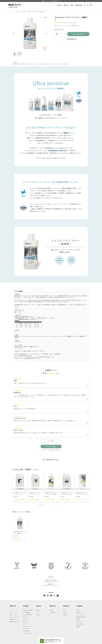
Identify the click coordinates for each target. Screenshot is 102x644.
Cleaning (28, 609)
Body (26, 616)
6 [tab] (55, 504)
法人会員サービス (80, 616)
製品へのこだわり (13, 609)
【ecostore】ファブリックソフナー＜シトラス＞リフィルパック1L (82, 493)
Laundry (28, 604)
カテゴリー (18, 12)
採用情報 (78, 620)
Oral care (28, 620)
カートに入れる (80, 34)
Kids (26, 613)
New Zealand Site (80, 618)
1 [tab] (42, 504)
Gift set (28, 627)
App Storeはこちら (56, 639)
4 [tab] (50, 504)
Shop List (51, 604)
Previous (11, 488)
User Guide (39, 604)
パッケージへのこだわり (14, 611)
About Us (66, 5)
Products (59, 5)
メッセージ (12, 604)
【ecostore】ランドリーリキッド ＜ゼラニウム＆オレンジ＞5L (67, 493)
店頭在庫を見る (73, 39)
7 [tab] (57, 504)
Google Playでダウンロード (45, 639)
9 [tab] (61, 504)
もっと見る (51, 441)
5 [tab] (52, 504)
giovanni (79, 643)
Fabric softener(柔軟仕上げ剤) (38, 12)
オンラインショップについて (51, 573)
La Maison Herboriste (65, 643)
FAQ (37, 607)
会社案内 (78, 604)
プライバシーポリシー (80, 609)
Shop (72, 5)
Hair (26, 618)
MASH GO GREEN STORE (26, 643)
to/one (47, 643)
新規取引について (51, 578)
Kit (27, 625)
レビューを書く (52, 446)
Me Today (74, 643)
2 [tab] (46, 504)
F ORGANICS (53, 643)
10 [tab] (63, 504)
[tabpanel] (20, 486)
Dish (27, 607)
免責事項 (78, 613)
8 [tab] (59, 504)
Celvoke (42, 643)
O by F (58, 643)
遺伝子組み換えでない (14, 616)
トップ (12, 12)
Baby (26, 611)
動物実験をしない (13, 613)
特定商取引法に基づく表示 (81, 611)
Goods (26, 623)
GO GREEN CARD (53, 607)
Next (91, 488)
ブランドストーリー (14, 607)
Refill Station (79, 5)
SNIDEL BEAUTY (35, 643)
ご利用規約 (78, 607)
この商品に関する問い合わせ (52, 460)
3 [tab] (48, 504)
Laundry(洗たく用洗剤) (26, 12)
